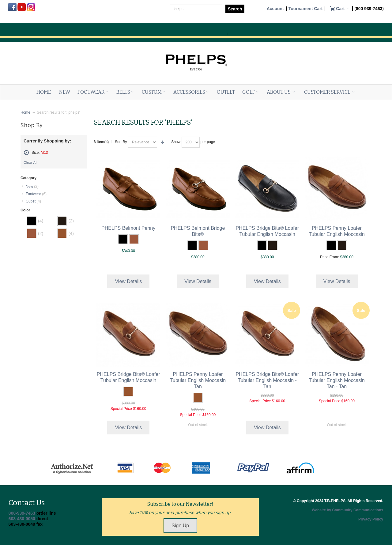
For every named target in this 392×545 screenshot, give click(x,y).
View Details (128, 281)
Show (176, 142)
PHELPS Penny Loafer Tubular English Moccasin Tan (198, 380)
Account (275, 9)
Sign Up (180, 526)
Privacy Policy (371, 519)
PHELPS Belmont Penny (128, 228)
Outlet (33, 201)
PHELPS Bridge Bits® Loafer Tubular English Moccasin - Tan (267, 380)
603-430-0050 (22, 519)
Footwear (36, 194)
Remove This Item (26, 153)
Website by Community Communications (347, 510)
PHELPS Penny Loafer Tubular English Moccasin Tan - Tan (337, 380)
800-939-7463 (22, 513)
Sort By (121, 142)
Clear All (30, 163)
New (32, 187)
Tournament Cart (306, 9)
